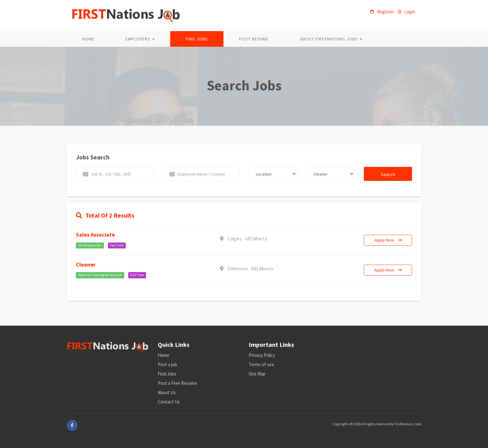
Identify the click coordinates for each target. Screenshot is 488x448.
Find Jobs (197, 39)
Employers (140, 39)
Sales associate (95, 235)
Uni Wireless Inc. (90, 245)
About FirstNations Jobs (331, 39)
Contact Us (169, 402)
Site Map (257, 374)
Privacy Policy (262, 355)
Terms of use (261, 364)
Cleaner (86, 264)
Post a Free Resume (177, 383)
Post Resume (254, 39)
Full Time (117, 245)
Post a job (167, 364)
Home (88, 39)
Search (388, 174)
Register (382, 12)
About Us (167, 392)
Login (407, 12)
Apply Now (388, 240)
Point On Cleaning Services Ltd (100, 275)
